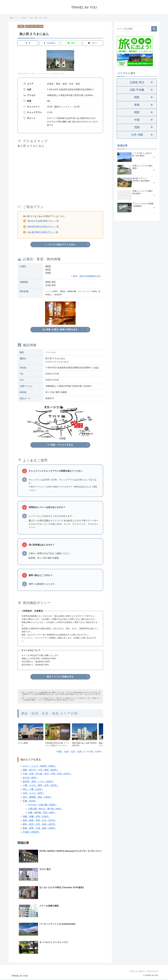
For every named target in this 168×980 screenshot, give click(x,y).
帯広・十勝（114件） (33, 790)
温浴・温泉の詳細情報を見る (87, 276)
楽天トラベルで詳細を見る (60, 678)
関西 (143, 112)
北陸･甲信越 (141, 90)
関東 (143, 97)
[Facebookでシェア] (49, 43)
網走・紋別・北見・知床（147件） (40, 825)
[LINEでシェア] (71, 43)
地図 (96, 368)
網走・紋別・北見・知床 (34, 26)
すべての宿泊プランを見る (60, 245)
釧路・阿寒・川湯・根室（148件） (40, 829)
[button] (93, 43)
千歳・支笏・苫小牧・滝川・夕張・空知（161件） (47, 775)
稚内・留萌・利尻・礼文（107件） (40, 821)
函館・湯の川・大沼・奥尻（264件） (41, 771)
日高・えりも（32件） (34, 794)
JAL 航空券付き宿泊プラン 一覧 (43, 232)
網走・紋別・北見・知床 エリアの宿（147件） (80, 753)
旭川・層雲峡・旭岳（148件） (37, 798)
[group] (31, 737)
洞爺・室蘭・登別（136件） (36, 817)
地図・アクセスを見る (60, 446)
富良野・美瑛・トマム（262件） (38, 782)
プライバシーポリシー (136, 973)
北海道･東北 (141, 82)
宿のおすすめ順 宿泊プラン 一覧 (43, 221)
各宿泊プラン (84, 487)
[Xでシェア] (28, 43)
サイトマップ (152, 973)
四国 (143, 127)
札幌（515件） (30, 802)
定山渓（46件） (30, 779)
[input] (137, 29)
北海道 (21, 26)
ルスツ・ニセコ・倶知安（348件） (40, 767)
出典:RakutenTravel (24, 74)
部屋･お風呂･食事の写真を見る (60, 330)
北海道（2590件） (32, 833)
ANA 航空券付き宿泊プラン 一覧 (43, 227)
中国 (143, 120)
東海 (143, 105)
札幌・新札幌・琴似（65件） (42, 814)
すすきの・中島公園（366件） (43, 806)
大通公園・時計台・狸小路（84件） (45, 810)
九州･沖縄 (142, 135)
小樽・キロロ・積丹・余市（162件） (41, 786)
